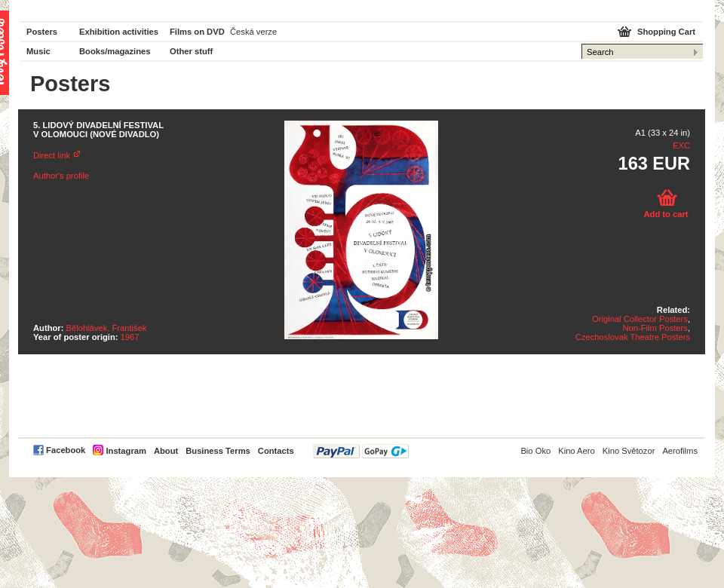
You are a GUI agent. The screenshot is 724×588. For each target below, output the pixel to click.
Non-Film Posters (655, 328)
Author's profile (61, 176)
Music (38, 51)
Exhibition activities (119, 32)
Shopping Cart (666, 32)
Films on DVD (197, 32)
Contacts (276, 451)
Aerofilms (680, 451)
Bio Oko (535, 451)
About (166, 451)
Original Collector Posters (640, 319)
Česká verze (253, 32)
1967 (130, 337)
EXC (681, 145)
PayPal (361, 451)
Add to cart (666, 214)
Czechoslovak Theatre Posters (633, 337)
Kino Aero (577, 451)
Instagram (126, 451)
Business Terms (218, 451)
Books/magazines (115, 51)
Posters (42, 32)
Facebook (66, 450)
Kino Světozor (629, 451)
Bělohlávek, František (107, 328)
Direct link (52, 155)
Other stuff (191, 51)
